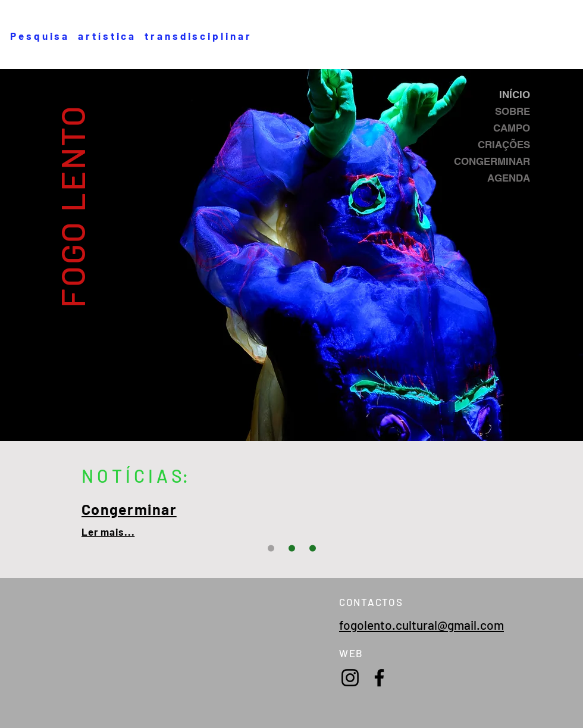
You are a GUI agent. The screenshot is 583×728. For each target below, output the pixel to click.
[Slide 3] (271, 549)
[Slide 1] (292, 549)
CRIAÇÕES (504, 145)
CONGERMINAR (492, 161)
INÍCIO (515, 95)
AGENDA (509, 178)
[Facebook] (379, 678)
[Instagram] (350, 678)
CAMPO (512, 128)
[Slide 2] (313, 549)
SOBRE (513, 111)
